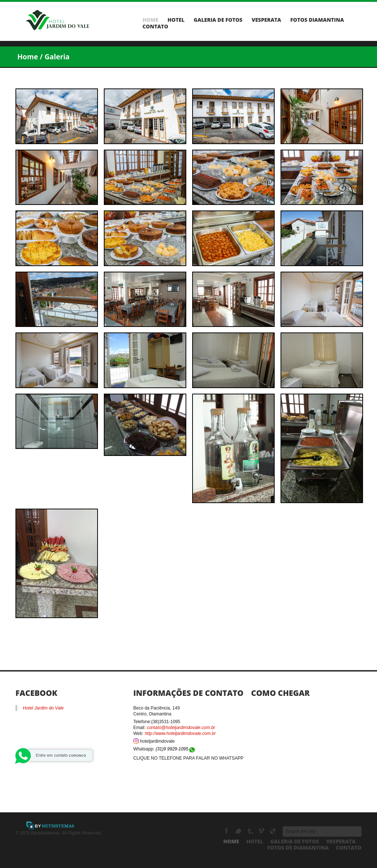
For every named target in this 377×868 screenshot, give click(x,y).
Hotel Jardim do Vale (43, 708)
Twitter (239, 831)
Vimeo (262, 831)
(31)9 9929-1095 (176, 749)
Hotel (176, 20)
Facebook (227, 831)
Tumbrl (251, 831)
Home (150, 20)
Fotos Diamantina (317, 20)
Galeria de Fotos (218, 20)
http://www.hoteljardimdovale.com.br (180, 733)
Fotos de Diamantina (298, 848)
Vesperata (266, 20)
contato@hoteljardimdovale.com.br (181, 728)
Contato (155, 27)
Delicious (273, 831)
